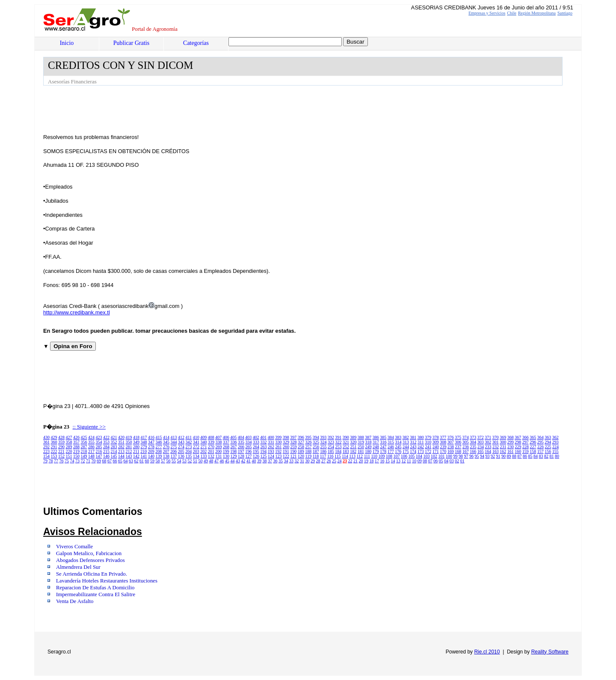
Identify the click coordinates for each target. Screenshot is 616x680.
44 (233, 461)
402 (256, 437)
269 (219, 447)
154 (46, 456)
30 (308, 461)
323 (331, 442)
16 (382, 461)
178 (383, 451)
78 (51, 461)
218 (84, 451)
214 (114, 451)
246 (391, 447)
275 (174, 447)
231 (503, 447)
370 (496, 437)
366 (526, 437)
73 (77, 461)
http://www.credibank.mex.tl (77, 312)
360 (54, 442)
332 (264, 442)
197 (241, 451)
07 (430, 461)
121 (294, 456)
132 (211, 456)
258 (301, 447)
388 (361, 437)
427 (69, 437)
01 (462, 461)
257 (309, 447)
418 (136, 437)
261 (279, 447)
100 (449, 456)
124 (271, 456)
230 (511, 447)
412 (181, 437)
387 (368, 437)
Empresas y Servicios (487, 13)
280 (136, 447)
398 (286, 437)
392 (331, 437)
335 (241, 442)
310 (428, 442)
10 (414, 461)
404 (241, 437)
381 (413, 437)
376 (451, 437)
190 (293, 451)
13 (398, 461)
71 (88, 461)
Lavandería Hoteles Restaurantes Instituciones (107, 581)
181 (361, 451)
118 (316, 456)
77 (56, 461)
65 (120, 461)
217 (91, 451)
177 (391, 451)
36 (275, 461)
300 (503, 442)
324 (324, 442)
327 (301, 442)
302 (488, 442)
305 (466, 442)
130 (226, 456)
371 (488, 437)
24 (340, 461)
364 (540, 437)
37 (270, 461)
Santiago (565, 13)
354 (99, 442)
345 (166, 442)
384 (391, 437)
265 (249, 447)
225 (548, 447)
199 (226, 451)
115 (338, 456)
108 (389, 456)
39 (259, 461)
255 (324, 447)
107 (397, 456)
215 (106, 451)
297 (526, 442)
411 (189, 437)
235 (473, 447)
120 (301, 456)
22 (350, 461)
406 (226, 437)
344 (174, 442)
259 (294, 447)
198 (233, 451)
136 (181, 456)
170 (443, 451)
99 (456, 456)
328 (294, 442)
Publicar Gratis (131, 43)
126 (256, 456)
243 (413, 447)
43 (238, 461)
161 (511, 451)
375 (458, 437)
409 (203, 437)
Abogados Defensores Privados (90, 560)
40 (254, 461)
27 (323, 461)
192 (278, 451)
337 (226, 442)
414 (166, 437)
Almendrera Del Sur (78, 567)
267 (234, 447)
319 (361, 442)
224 (555, 447)
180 (368, 451)
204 (188, 451)
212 (129, 451)
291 (54, 447)
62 (136, 461)
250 (361, 447)
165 (481, 451)
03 (452, 461)
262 (271, 447)
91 (498, 456)
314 (398, 442)
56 (169, 461)
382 (406, 437)
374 (466, 437)
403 (248, 437)
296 (533, 442)
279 (144, 447)
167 (466, 451)
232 (496, 447)
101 (442, 456)
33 (291, 461)
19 (366, 461)
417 (144, 437)
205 (181, 451)
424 (91, 437)
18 (372, 461)
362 (555, 437)
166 (473, 451)
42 (243, 461)
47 (216, 461)
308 (443, 442)
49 (206, 461)
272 (196, 447)
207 (166, 451)
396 (301, 437)
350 (129, 442)
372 (481, 437)
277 (159, 447)
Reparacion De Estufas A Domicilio (95, 588)
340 (204, 442)
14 (393, 461)
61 (142, 461)
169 (451, 451)
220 (69, 451)
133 (204, 456)
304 (473, 442)
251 (354, 447)
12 (404, 461)
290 (61, 447)
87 (520, 456)
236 (466, 447)
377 (443, 437)
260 (286, 447)
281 (129, 447)
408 (211, 437)
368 (511, 437)
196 (248, 451)
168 (458, 451)
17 (377, 461)
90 (503, 456)
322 (339, 442)
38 (265, 461)
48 (211, 461)
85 (530, 456)
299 (511, 442)
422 (106, 437)
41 (249, 461)
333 (256, 442)
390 (346, 437)
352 (114, 442)
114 (345, 456)
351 (121, 442)
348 (144, 442)
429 (54, 437)
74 (72, 461)
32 (297, 461)
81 (552, 456)
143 (129, 456)
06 (435, 461)
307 (451, 442)
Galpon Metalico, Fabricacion (89, 553)
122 (286, 456)
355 (91, 442)
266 (241, 447)
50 (201, 461)
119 (309, 456)
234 (481, 447)
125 (264, 456)
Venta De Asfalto (75, 601)
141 (144, 456)
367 (518, 437)
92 (493, 456)
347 (151, 442)
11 (409, 461)
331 (271, 442)
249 (369, 447)
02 (457, 461)
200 (218, 451)
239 (443, 447)
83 (541, 456)
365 (533, 437)
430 (46, 437)
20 (361, 461)
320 (354, 442)
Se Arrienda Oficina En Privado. (92, 574)
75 (67, 461)
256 (316, 447)
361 (46, 442)
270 (211, 447)
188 (308, 451)
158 (533, 451)
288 (76, 447)
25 (334, 461)
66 (115, 461)
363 (548, 437)
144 (121, 456)
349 (136, 442)
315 (391, 442)
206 (173, 451)
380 (421, 437)
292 (46, 447)
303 (481, 442)
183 (346, 451)
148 (91, 456)
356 (84, 442)
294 (548, 442)
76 (62, 461)
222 (54, 451)
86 (525, 456)
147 (99, 456)
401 (263, 437)
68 (104, 461)
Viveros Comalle (74, 547)
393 (323, 437)
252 (346, 447)
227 (533, 447)
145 (114, 456)
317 (376, 442)
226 (540, 447)
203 (196, 451)
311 (421, 442)
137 (174, 456)
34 (286, 461)
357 (76, 442)
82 (546, 456)
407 (218, 437)
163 (496, 451)
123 (279, 456)
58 (158, 461)
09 (420, 461)
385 (383, 437)
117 (323, 456)
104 (419, 456)
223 (46, 451)
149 (84, 456)
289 (69, 447)
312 (413, 442)
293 (555, 442)
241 (428, 447)
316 (384, 442)
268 (226, 447)
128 (241, 456)
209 (151, 451)
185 (331, 451)
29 (313, 461)
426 (76, 437)
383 (398, 437)
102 (434, 456)
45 (227, 461)
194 (263, 451)
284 (106, 447)
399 (278, 437)
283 (114, 447)
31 (302, 461)
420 (121, 437)
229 (518, 447)
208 (158, 451)
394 (316, 437)
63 (131, 461)
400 (271, 437)
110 (374, 456)
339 (211, 442)
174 (413, 451)
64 (126, 461)
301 (496, 442)
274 (181, 447)
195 (256, 451)
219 (76, 451)
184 (338, 451)
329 (286, 442)
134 (196, 456)
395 (308, 437)
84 (536, 456)
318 (369, 442)
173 (421, 451)
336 (234, 442)
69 (99, 461)
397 (293, 437)
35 (281, 461)
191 (286, 451)
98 (461, 456)
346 (159, 442)
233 (488, 447)
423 (99, 437)
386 (376, 437)
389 (353, 437)
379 (428, 437)
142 (136, 456)
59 (152, 461)
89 (509, 456)
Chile (512, 13)
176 (398, 451)
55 (174, 461)
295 (540, 442)
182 (353, 451)
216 (99, 451)
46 (222, 461)
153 (54, 456)
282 (121, 447)
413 (174, 437)
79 (45, 461)
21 (355, 461)
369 (503, 437)
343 (181, 442)
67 (110, 461)
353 (106, 442)
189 (301, 451)
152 (61, 456)
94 (482, 456)
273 (189, 447)
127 (249, 456)
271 (204, 447)
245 (398, 447)
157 (540, 451)
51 (195, 461)
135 (189, 456)
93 (488, 456)
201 (211, 451)
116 (330, 456)
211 (136, 451)
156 (548, 451)
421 (114, 437)
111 (367, 456)
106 (404, 456)
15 (388, 461)
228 (526, 447)
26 (329, 461)
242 (421, 447)
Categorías (196, 43)
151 (69, 456)
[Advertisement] (199, 109)
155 (555, 451)
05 (441, 461)
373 (473, 437)
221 (61, 451)
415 (159, 437)
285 (99, 447)
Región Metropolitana (537, 13)
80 (557, 456)
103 (427, 456)
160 (518, 451)
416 (151, 437)
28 (318, 461)
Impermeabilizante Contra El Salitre (96, 594)
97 (466, 456)
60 (147, 461)
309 (436, 442)
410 (196, 437)
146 (106, 456)
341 (196, 442)
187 (316, 451)
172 (428, 451)
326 (309, 442)
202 (203, 451)
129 (234, 456)
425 (84, 437)
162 (503, 451)
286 (91, 447)
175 (406, 451)
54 (179, 461)
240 (436, 447)
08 (425, 461)
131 (219, 456)
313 (406, 442)
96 (471, 456)
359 (61, 442)
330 (279, 442)
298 (518, 442)
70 (94, 461)
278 (151, 447)
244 (406, 447)
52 (190, 461)
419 (129, 437)
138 (166, 456)
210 (144, 451)
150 (76, 456)
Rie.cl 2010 (487, 652)
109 (382, 456)
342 (189, 442)
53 (184, 461)
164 (488, 451)
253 (339, 447)
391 (338, 437)
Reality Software (550, 652)
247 (384, 447)
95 (477, 456)
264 (256, 447)
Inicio (67, 43)
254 (331, 447)
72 (83, 461)
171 (436, 451)
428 (61, 437)
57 (163, 461)
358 (69, 442)
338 (219, 442)
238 (451, 447)
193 (271, 451)
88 (514, 456)
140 (151, 456)
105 (412, 456)
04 (446, 461)
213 (121, 451)
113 (352, 456)
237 (458, 447)
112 (360, 456)
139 (159, 456)
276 (166, 447)
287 (84, 447)
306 (458, 442)
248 (376, 447)
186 (323, 451)
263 (264, 447)
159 (526, 451)
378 (436, 437)
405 (233, 437)
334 (249, 442)
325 (316, 442)
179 (376, 451)
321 (346, 442)
